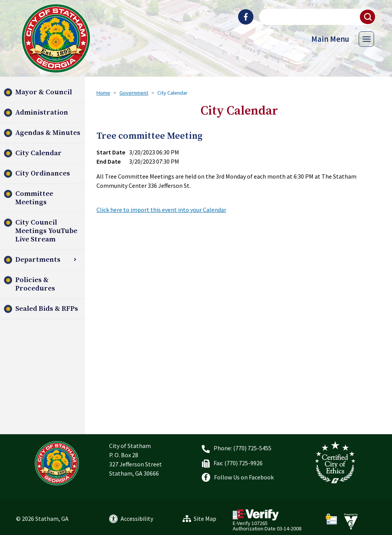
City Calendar (38, 153)
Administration (42, 112)
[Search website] (317, 17)
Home (103, 93)
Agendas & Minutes (48, 133)
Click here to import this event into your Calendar (161, 210)
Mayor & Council (44, 92)
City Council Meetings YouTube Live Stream (46, 231)
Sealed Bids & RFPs (47, 309)
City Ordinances (43, 173)
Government (134, 93)
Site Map (205, 519)
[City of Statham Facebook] (246, 17)
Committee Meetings (34, 198)
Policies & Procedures (35, 284)
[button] (368, 17)
